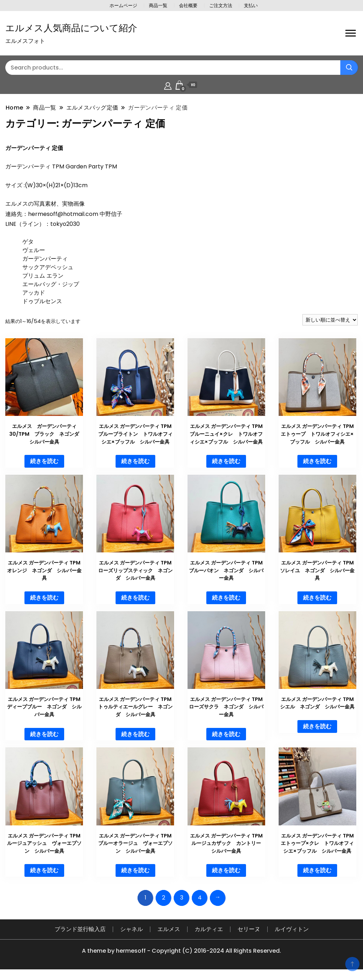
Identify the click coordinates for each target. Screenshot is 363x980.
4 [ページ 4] (200, 898)
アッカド (34, 293)
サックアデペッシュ (48, 267)
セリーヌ (249, 929)
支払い (251, 5)
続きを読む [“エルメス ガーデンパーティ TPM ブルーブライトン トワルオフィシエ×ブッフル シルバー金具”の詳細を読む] (135, 461)
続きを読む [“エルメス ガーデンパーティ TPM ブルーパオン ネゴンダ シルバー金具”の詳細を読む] (226, 598)
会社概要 (188, 5)
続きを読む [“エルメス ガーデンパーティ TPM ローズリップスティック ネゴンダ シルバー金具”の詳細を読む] (135, 598)
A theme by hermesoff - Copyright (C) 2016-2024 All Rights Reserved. (181, 951)
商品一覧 (158, 5)
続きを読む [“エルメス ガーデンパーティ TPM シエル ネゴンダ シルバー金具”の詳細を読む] (317, 726)
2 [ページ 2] (164, 898)
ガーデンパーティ (45, 259)
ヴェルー (34, 250)
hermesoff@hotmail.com (63, 214)
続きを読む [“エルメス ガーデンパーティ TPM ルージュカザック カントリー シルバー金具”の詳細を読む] (226, 870)
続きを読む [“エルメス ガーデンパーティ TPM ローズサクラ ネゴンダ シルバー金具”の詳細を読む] (226, 734)
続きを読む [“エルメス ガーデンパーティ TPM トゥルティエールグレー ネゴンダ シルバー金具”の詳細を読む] (135, 734)
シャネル (132, 929)
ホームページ (123, 5)
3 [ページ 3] (182, 898)
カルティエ (209, 929)
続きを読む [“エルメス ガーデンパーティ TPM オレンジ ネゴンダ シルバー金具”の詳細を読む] (44, 598)
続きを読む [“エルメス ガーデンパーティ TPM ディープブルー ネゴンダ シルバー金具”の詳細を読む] (44, 734)
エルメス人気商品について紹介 (71, 28)
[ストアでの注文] (330, 320)
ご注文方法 (221, 5)
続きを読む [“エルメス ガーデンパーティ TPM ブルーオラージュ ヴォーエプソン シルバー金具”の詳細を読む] (135, 870)
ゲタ (28, 242)
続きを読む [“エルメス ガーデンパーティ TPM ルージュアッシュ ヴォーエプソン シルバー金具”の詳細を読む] (44, 870)
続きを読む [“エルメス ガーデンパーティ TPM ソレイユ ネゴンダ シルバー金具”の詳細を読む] (317, 598)
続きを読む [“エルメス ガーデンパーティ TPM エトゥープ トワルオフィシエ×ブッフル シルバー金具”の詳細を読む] (317, 461)
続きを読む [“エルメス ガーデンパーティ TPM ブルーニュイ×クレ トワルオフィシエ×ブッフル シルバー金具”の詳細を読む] (226, 461)
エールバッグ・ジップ (51, 284)
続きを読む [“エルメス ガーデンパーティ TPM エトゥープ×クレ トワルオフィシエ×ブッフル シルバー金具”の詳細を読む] (317, 870)
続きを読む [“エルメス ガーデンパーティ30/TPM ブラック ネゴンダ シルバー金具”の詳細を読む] (44, 461)
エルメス (169, 929)
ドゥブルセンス (42, 301)
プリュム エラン (43, 276)
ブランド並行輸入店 (80, 929)
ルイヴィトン (292, 929)
